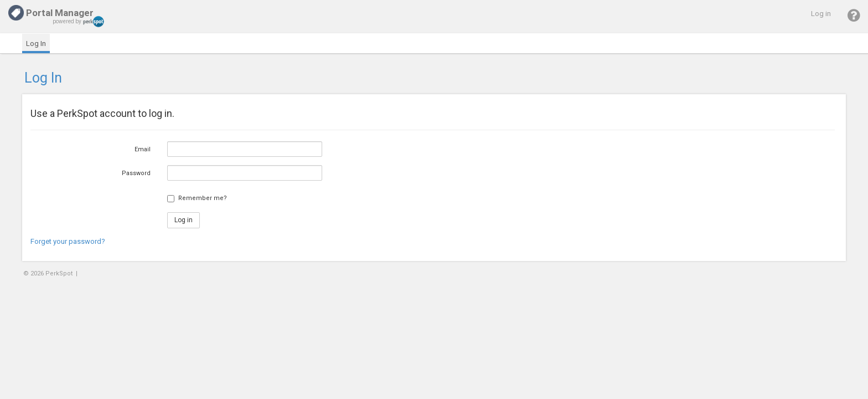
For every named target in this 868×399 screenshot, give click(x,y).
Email (143, 149)
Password (136, 173)
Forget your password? (68, 241)
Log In (36, 44)
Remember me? (203, 198)
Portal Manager (51, 13)
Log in (821, 14)
